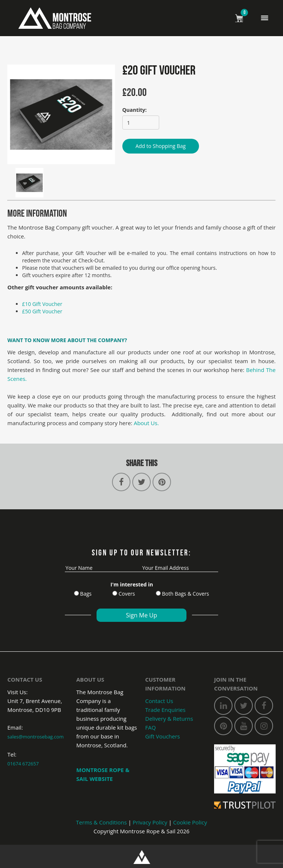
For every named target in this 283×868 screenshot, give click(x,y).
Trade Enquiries (165, 710)
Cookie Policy (190, 822)
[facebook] (264, 706)
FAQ (151, 727)
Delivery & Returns (169, 719)
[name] (103, 568)
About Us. (146, 423)
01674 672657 (23, 764)
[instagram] (264, 726)
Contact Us (159, 701)
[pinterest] (223, 726)
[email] (180, 568)
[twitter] (244, 706)
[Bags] (76, 593)
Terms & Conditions (101, 822)
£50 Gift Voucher (42, 311)
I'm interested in (132, 584)
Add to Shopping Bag (161, 146)
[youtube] (244, 726)
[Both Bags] (158, 593)
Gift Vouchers (163, 736)
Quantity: (134, 110)
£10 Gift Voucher (42, 304)
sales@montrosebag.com (36, 737)
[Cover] (115, 593)
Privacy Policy (150, 822)
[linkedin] (223, 706)
